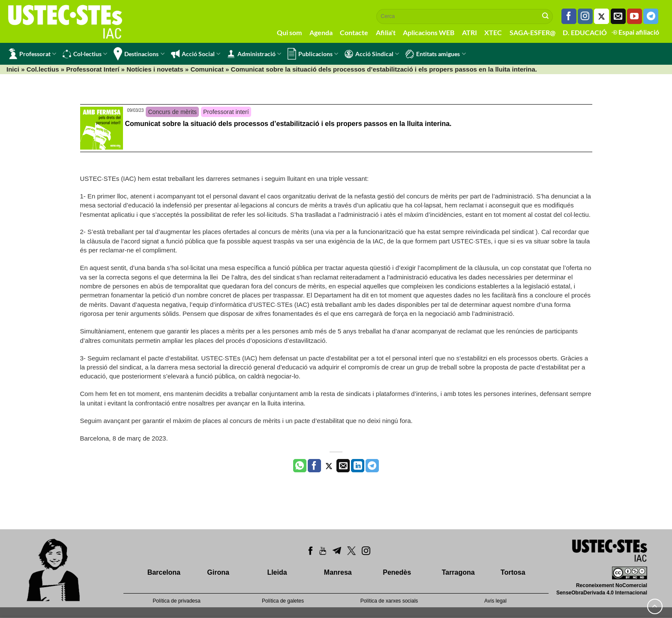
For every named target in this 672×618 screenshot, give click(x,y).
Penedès (397, 572)
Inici (13, 69)
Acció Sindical (372, 54)
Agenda (321, 32)
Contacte (354, 32)
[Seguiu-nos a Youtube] (634, 16)
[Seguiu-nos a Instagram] (585, 16)
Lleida (277, 572)
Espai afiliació (635, 32)
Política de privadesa (176, 601)
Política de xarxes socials (389, 601)
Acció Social (196, 54)
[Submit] (546, 16)
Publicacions (313, 54)
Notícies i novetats (155, 69)
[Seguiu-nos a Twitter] (601, 16)
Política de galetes (283, 601)
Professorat (32, 54)
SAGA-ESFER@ (532, 32)
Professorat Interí (93, 69)
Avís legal (495, 601)
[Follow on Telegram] (651, 16)
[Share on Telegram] (372, 466)
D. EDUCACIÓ (585, 32)
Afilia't (386, 32)
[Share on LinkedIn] (358, 466)
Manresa (338, 572)
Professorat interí (226, 112)
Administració (254, 54)
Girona (218, 572)
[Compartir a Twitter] (329, 466)
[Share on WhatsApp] (300, 466)
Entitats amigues (435, 54)
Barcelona (164, 572)
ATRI (469, 32)
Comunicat (207, 69)
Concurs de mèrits (172, 112)
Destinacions (139, 54)
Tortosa (513, 572)
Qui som (289, 32)
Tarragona (458, 572)
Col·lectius (85, 54)
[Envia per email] (343, 466)
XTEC (493, 32)
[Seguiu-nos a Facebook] (569, 16)
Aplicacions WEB (429, 32)
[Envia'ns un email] (618, 16)
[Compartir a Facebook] (314, 466)
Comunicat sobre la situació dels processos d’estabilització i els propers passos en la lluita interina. (288, 124)
